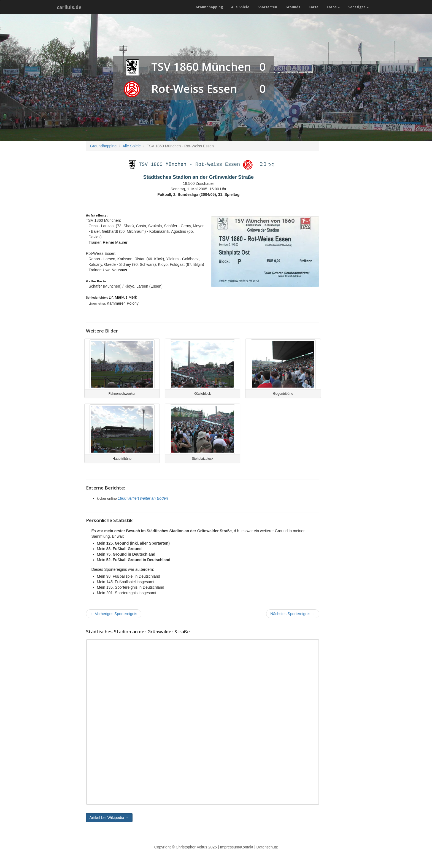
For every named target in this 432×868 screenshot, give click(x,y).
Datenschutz (267, 847)
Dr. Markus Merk (123, 297)
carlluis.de (69, 7)
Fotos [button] (333, 7)
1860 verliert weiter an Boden (143, 498)
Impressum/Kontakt (237, 847)
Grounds (293, 7)
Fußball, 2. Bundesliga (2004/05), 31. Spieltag (198, 194)
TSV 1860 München (201, 67)
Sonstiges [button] (359, 7)
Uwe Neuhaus (115, 270)
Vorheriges (114, 614)
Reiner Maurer (115, 242)
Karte (314, 7)
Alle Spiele (240, 7)
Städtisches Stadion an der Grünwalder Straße (199, 177)
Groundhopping (209, 7)
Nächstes (293, 614)
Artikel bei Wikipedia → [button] (109, 818)
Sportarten (267, 7)
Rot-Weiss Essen (194, 89)
